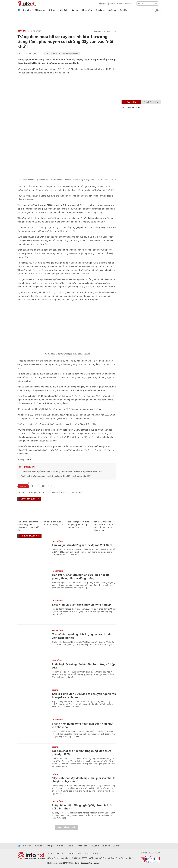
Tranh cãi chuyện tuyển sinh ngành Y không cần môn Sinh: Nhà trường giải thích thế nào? (61, 471)
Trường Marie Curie (37, 493)
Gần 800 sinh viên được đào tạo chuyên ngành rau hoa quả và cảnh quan (84, 696)
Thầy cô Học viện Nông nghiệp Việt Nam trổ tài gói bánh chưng (82, 807)
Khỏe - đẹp (87, 10)
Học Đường (35, 31)
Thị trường (40, 10)
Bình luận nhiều (151, 102)
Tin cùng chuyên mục (30, 536)
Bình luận (23, 486)
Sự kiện (123, 10)
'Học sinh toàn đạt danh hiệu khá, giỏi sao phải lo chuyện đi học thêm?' (84, 780)
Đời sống (27, 10)
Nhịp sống (57, 660)
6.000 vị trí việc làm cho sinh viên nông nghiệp (81, 605)
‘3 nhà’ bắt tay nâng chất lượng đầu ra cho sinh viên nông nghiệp (83, 636)
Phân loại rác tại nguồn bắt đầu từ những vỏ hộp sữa (83, 666)
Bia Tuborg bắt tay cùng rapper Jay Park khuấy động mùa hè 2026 (79, 524)
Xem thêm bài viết (67, 827)
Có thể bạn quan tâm (30, 499)
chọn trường (76, 493)
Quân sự (112, 10)
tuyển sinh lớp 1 (58, 493)
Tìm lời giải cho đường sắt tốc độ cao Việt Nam (82, 545)
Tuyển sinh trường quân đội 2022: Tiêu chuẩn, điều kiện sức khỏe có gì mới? (55, 476)
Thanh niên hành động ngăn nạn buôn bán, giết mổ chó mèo (83, 725)
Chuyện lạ (100, 10)
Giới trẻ (75, 10)
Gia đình (64, 10)
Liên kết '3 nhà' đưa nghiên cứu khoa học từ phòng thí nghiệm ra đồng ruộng (80, 577)
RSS (157, 10)
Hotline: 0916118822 (125, 4)
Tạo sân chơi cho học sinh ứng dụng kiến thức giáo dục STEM (81, 753)
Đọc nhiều (131, 102)
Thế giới (53, 10)
